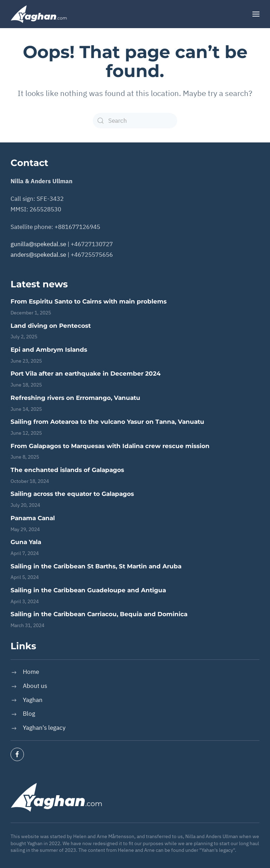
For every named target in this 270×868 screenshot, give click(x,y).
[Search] (135, 121)
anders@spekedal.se (38, 255)
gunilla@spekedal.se (38, 244)
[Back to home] (39, 14)
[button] (256, 14)
